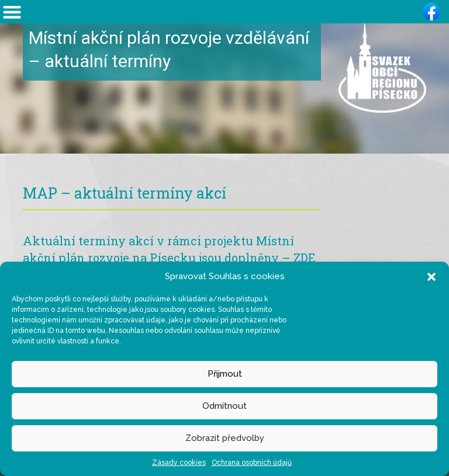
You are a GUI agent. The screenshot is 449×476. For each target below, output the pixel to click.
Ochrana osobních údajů (252, 463)
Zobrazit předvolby (225, 438)
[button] (431, 276)
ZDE (304, 258)
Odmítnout (224, 406)
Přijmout (225, 374)
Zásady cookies (179, 463)
